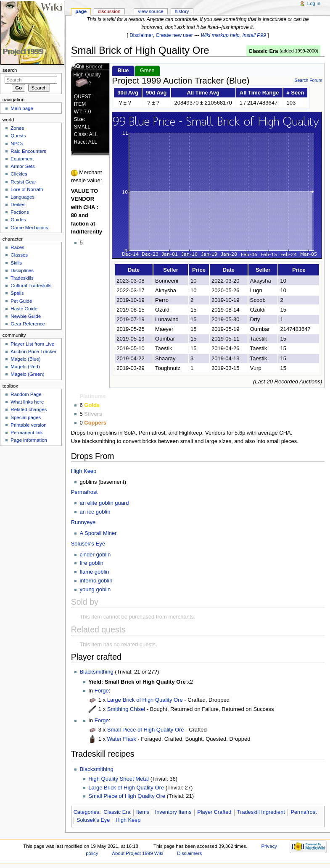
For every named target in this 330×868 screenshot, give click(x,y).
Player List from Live (32, 344)
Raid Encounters (28, 151)
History (182, 11)
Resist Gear (23, 182)
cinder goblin (95, 555)
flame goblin (94, 572)
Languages (22, 197)
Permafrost (84, 492)
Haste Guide (24, 309)
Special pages (26, 417)
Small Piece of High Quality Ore (146, 730)
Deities (18, 205)
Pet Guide (21, 301)
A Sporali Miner (98, 533)
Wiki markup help (220, 35)
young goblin (95, 589)
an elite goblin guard (104, 503)
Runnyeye (83, 522)
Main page (22, 108)
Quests (18, 136)
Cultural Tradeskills (31, 286)
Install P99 (254, 35)
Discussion (109, 11)
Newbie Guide (26, 316)
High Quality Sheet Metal (119, 779)
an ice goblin (95, 512)
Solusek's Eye (88, 544)
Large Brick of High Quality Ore (145, 700)
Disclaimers (189, 853)
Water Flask (122, 739)
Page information (29, 440)
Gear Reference (28, 324)
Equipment (22, 159)
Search (10, 70)
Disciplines (22, 270)
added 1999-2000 (299, 51)
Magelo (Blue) (25, 359)
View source (150, 11)
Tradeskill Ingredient (261, 812)
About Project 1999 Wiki (137, 853)
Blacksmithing (96, 672)
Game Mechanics (29, 228)
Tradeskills (22, 278)
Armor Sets (22, 166)
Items (143, 812)
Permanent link (26, 433)
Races (17, 247)
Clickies (19, 174)
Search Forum (308, 80)
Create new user (174, 35)
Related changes (29, 409)
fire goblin (91, 563)
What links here (27, 402)
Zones (17, 128)
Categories (86, 812)
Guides (18, 220)
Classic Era (263, 51)
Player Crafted (214, 812)
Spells (17, 293)
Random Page (26, 394)
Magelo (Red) (25, 367)
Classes (19, 255)
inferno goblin (96, 581)
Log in (314, 3)
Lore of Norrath (27, 189)
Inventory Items (173, 812)
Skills (16, 263)
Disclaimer (141, 35)
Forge (102, 691)
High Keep (84, 471)
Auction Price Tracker (33, 351)
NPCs (17, 144)
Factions (20, 212)
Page (81, 11)
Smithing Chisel (126, 709)
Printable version (28, 425)
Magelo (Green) (27, 374)
